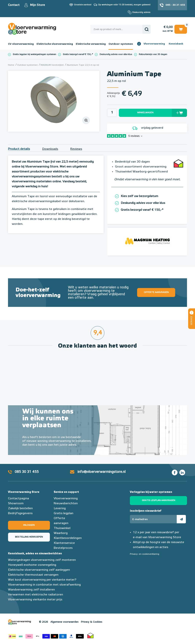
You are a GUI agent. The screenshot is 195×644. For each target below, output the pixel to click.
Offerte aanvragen (156, 292)
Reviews (76, 149)
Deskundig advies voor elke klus (116, 54)
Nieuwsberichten (66, 504)
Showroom (16, 504)
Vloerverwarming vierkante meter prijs (35, 600)
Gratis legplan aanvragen (159, 500)
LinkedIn (182, 472)
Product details (19, 149)
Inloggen (29, 525)
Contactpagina (18, 499)
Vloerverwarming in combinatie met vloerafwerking (44, 585)
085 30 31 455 (27, 472)
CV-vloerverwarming (21, 44)
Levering (60, 508)
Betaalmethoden (46, 635)
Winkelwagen (181, 29)
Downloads (50, 149)
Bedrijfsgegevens (20, 513)
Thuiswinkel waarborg (90, 635)
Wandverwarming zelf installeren (31, 590)
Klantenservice (64, 543)
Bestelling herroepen (29, 537)
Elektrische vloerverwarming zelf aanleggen (39, 570)
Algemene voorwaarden (64, 622)
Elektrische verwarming (91, 44)
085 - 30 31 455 (175, 5)
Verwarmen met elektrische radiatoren (36, 595)
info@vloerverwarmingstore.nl (101, 472)
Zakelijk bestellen (20, 508)
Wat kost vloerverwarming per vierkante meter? (42, 580)
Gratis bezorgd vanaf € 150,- (77, 54)
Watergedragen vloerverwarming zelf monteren (42, 560)
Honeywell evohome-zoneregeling (32, 565)
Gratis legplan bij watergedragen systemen (34, 54)
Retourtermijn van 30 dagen (153, 54)
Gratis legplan (64, 513)
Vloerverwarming (154, 44)
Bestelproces (63, 548)
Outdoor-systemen (121, 44)
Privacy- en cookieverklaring (145, 554)
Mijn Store (37, 5)
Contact (14, 5)
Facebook (175, 472)
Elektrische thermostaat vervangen (33, 575)
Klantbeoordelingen (68, 538)
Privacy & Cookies (92, 622)
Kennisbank (176, 44)
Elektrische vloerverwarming (55, 44)
